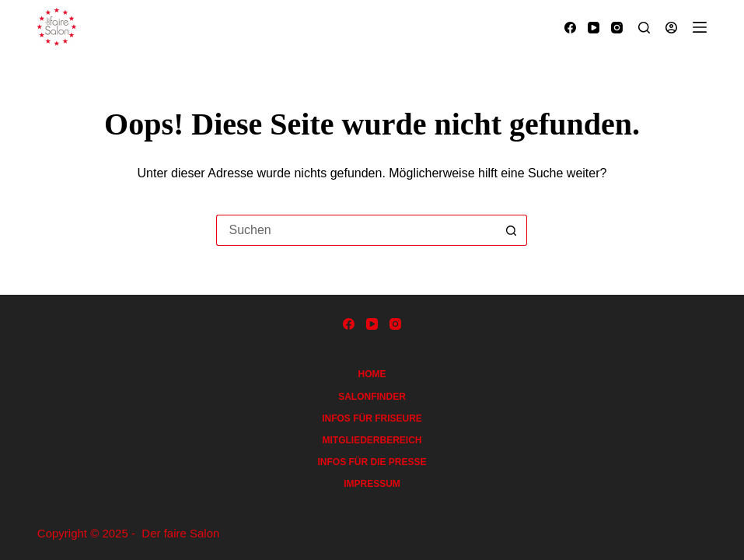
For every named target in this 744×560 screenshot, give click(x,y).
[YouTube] (594, 28)
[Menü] (700, 27)
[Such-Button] (512, 230)
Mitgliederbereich (372, 440)
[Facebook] (570, 28)
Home (372, 374)
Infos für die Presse (372, 462)
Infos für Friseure (372, 418)
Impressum (372, 484)
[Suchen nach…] (356, 230)
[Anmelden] (671, 28)
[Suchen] (644, 28)
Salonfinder (372, 397)
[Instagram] (617, 28)
